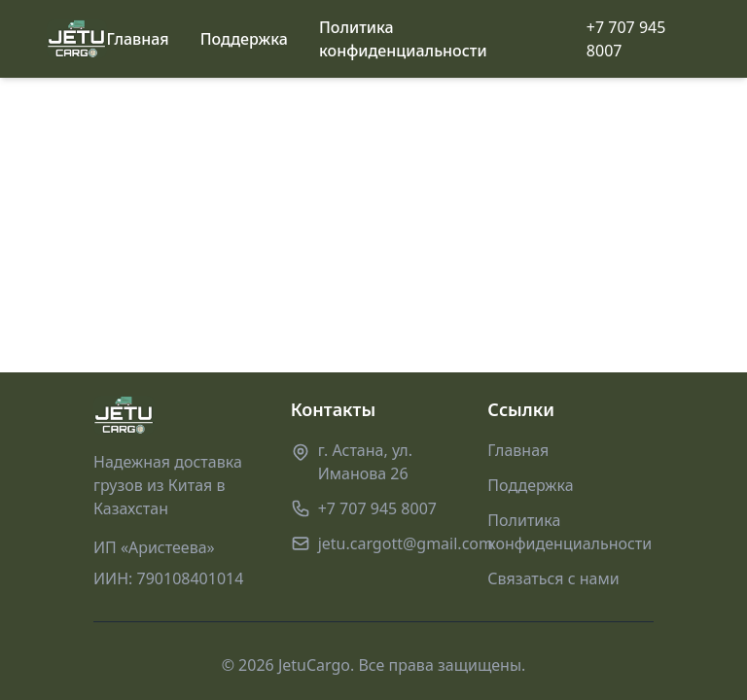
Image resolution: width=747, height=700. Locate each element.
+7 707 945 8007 (626, 39)
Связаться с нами (553, 578)
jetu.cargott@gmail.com (406, 543)
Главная (138, 39)
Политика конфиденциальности (403, 39)
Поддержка (244, 39)
